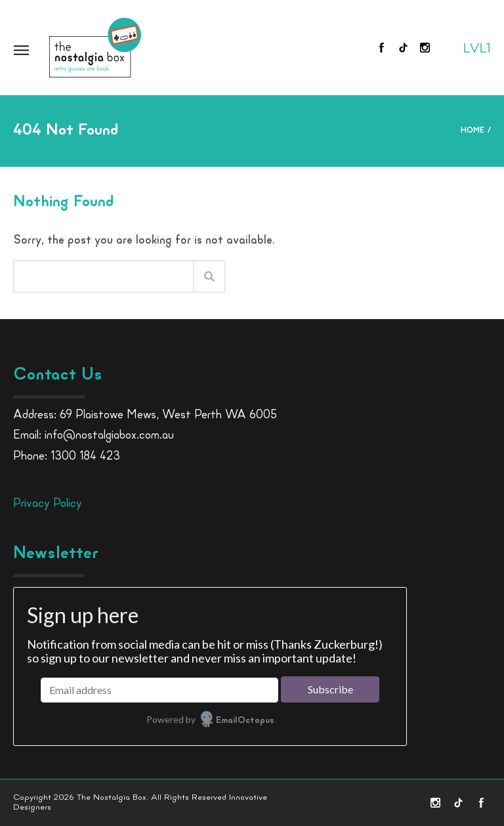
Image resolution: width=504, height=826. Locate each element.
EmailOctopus (245, 721)
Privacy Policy (48, 504)
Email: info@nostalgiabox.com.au (94, 436)
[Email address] (159, 690)
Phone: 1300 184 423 (67, 457)
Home (472, 131)
